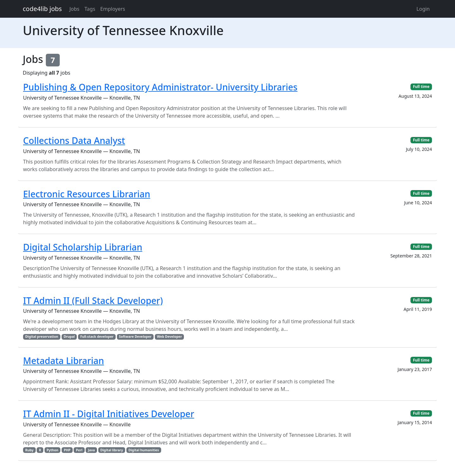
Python (52, 450)
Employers (113, 9)
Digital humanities (144, 450)
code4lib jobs (42, 9)
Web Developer (170, 337)
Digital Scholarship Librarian (83, 247)
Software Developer (135, 337)
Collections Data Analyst (74, 140)
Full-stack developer (97, 337)
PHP (67, 450)
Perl (79, 450)
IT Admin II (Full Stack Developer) (93, 300)
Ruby (29, 450)
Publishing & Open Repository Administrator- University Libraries (160, 87)
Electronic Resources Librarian (87, 194)
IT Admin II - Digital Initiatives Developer (109, 414)
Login (423, 9)
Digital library (112, 450)
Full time (421, 87)
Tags (90, 9)
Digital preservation (42, 337)
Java (91, 450)
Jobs (75, 9)
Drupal (69, 337)
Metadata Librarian (64, 361)
